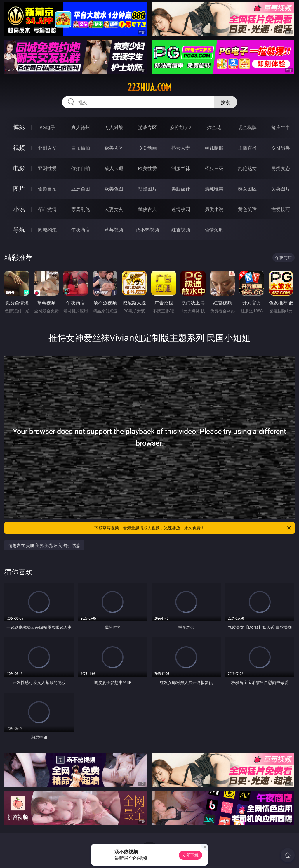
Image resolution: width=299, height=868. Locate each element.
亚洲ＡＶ (47, 148)
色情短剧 (214, 230)
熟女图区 (247, 189)
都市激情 (47, 209)
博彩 (19, 127)
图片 (19, 189)
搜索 (225, 102)
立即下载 (190, 855)
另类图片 (281, 189)
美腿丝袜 (181, 189)
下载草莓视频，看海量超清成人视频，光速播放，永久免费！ (193, 528)
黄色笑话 (247, 209)
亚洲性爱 (47, 168)
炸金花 (214, 127)
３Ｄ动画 (147, 148)
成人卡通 (114, 168)
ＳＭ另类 (281, 148)
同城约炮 (47, 230)
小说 (19, 209)
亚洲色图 (81, 189)
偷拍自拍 (81, 168)
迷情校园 (181, 209)
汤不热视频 (147, 230)
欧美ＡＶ (114, 148)
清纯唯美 (214, 189)
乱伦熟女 (247, 168)
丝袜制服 (214, 148)
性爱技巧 (281, 209)
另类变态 (281, 168)
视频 (19, 148)
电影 (19, 168)
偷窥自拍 (47, 189)
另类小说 (214, 209)
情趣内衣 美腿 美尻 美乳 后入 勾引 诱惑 (44, 545)
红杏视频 (181, 230)
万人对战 (114, 127)
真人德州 (81, 127)
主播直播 (247, 148)
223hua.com (149, 87)
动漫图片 (147, 189)
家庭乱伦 (81, 209)
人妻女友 (114, 209)
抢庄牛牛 (281, 127)
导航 (19, 229)
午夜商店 (81, 230)
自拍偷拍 (81, 148)
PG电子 (47, 127)
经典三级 (214, 168)
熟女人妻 (181, 148)
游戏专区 (147, 127)
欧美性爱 (147, 168)
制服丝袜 (181, 168)
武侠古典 (147, 209)
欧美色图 (114, 189)
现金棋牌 (247, 127)
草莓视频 (114, 230)
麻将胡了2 (181, 127)
